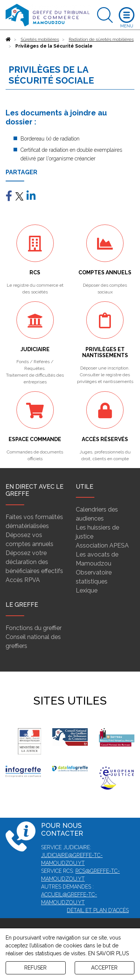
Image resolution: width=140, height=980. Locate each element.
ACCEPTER (104, 968)
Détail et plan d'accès (98, 910)
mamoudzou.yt (63, 879)
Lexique (87, 590)
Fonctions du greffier (34, 628)
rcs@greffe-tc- (98, 871)
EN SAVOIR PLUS (108, 953)
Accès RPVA (23, 580)
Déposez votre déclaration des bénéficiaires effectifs (34, 562)
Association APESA (102, 545)
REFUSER (35, 968)
